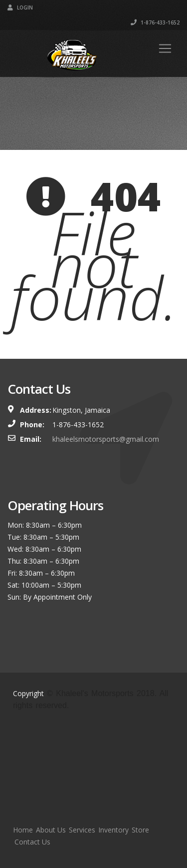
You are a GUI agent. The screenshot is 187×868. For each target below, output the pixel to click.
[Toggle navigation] (165, 48)
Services (82, 830)
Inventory (113, 830)
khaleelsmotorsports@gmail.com (106, 439)
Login (20, 7)
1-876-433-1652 (155, 22)
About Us (51, 830)
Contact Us (32, 842)
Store (140, 830)
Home (23, 830)
